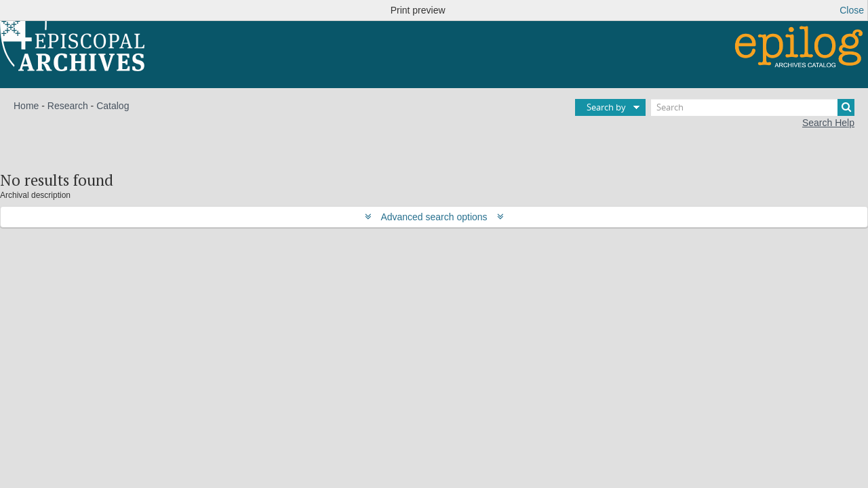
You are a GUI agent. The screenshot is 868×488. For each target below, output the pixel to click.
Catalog (113, 106)
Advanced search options (434, 217)
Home (26, 106)
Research (68, 106)
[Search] (753, 107)
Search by (606, 107)
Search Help (828, 123)
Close (852, 10)
